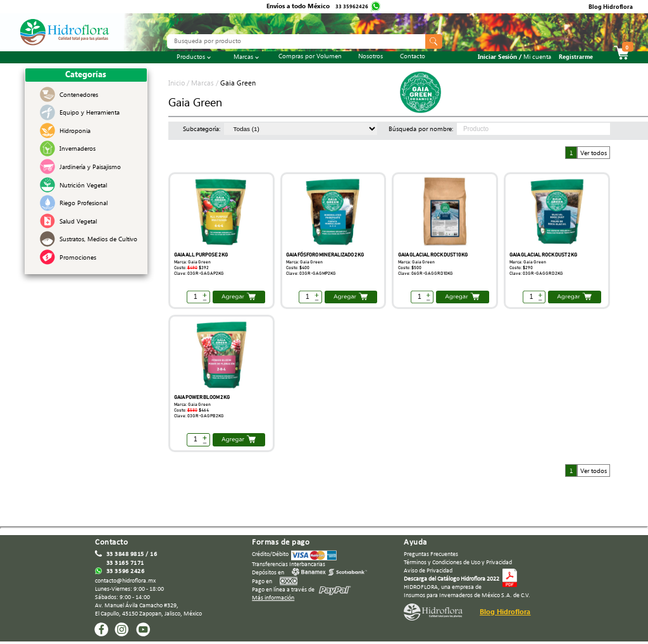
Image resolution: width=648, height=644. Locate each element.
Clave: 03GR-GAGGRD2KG (536, 274)
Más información (273, 598)
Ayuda (415, 542)
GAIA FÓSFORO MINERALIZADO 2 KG (325, 255)
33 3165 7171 (125, 563)
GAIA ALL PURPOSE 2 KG (201, 255)
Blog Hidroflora (611, 8)
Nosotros (371, 58)
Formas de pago (281, 542)
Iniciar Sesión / (514, 58)
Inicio (178, 85)
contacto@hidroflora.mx (125, 581)
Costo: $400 (298, 268)
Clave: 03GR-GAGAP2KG (199, 274)
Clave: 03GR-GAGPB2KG (199, 416)
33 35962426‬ (352, 8)
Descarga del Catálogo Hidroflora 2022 (452, 579)
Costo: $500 (410, 268)
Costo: (191, 268)
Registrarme (576, 58)
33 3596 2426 (125, 571)
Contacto (413, 58)
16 (153, 554)
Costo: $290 (521, 268)
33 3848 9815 (125, 554)
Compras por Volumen (310, 58)
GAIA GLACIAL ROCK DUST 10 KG (433, 255)
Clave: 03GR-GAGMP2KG (311, 274)
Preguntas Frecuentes (431, 554)
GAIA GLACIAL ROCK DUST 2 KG (543, 255)
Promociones (78, 259)
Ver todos (594, 154)
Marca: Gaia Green (192, 262)
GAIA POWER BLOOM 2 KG (202, 397)
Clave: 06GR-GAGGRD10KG (426, 274)
